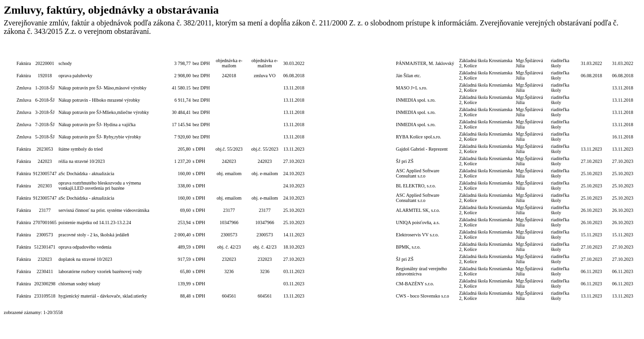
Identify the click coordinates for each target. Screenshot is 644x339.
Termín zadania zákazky (376, 51)
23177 (45, 210)
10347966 (229, 222)
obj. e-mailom (264, 174)
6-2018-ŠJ (45, 100)
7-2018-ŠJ (45, 125)
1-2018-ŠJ (45, 88)
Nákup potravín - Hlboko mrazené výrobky (99, 100)
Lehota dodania (343, 51)
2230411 (45, 271)
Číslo (45, 51)
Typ (24, 51)
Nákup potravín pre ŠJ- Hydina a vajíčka (97, 125)
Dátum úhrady (591, 51)
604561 (229, 296)
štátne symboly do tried (81, 149)
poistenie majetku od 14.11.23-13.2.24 (95, 222)
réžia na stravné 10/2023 (82, 161)
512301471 (45, 247)
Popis (110, 51)
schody (65, 63)
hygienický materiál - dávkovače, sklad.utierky (103, 296)
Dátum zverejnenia (623, 51)
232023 (45, 259)
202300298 (45, 284)
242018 (229, 76)
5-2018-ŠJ (45, 137)
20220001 (45, 63)
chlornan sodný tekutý (79, 284)
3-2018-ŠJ (45, 112)
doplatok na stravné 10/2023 (85, 259)
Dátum (294, 51)
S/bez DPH (202, 51)
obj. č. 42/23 (229, 247)
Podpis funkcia (563, 51)
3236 (229, 271)
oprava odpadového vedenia (85, 247)
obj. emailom (229, 174)
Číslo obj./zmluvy (229, 51)
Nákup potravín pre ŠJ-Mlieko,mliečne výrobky (104, 112)
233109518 (45, 296)
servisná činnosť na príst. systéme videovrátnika (104, 210)
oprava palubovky (75, 76)
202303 (45, 186)
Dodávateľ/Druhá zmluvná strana (426, 51)
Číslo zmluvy (265, 51)
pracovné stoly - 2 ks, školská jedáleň (94, 235)
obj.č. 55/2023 (229, 149)
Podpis (533, 51)
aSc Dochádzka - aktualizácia (86, 174)
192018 (45, 76)
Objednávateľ (487, 51)
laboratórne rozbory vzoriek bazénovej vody (100, 271)
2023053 (45, 149)
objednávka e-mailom (229, 63)
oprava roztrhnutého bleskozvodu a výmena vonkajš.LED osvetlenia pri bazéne (100, 186)
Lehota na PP (318, 51)
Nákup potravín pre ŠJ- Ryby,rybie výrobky (100, 137)
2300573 (45, 235)
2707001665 (45, 222)
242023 (45, 161)
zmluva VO (264, 76)
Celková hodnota (177, 51)
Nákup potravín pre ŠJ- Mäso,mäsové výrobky (103, 88)
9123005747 (45, 174)
